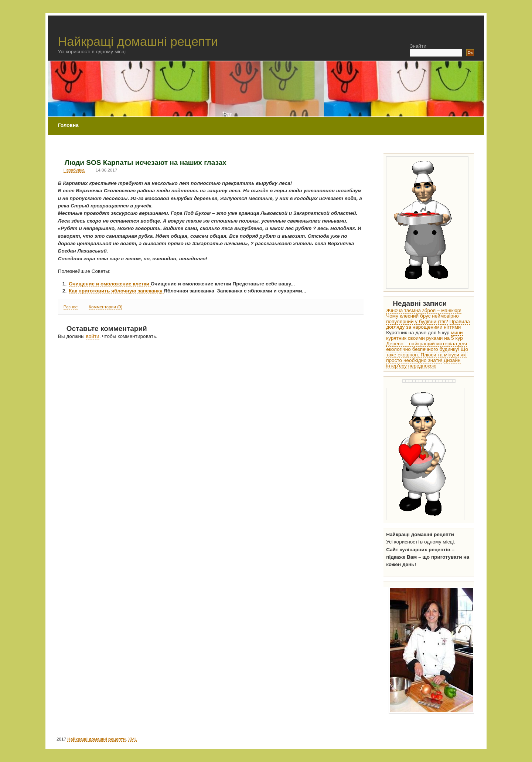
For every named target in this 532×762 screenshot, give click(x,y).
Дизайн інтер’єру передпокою (423, 363)
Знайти (418, 46)
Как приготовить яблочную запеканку (116, 291)
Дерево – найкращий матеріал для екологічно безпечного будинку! (427, 346)
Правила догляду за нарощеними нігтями (428, 324)
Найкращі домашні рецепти (138, 41)
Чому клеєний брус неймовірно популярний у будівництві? (422, 319)
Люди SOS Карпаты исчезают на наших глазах (146, 162)
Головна (68, 125)
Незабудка (74, 170)
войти (93, 336)
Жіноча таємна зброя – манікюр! (424, 310)
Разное (71, 307)
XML (133, 739)
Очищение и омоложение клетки (110, 284)
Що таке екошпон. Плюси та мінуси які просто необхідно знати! (427, 355)
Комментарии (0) (105, 307)
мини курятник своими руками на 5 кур (424, 335)
